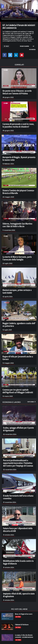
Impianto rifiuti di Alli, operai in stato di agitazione (19, 595)
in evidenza (32, 49)
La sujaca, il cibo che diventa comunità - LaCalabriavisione (24, 636)
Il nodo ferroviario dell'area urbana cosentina (18, 497)
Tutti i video (32, 402)
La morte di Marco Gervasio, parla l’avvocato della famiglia (17, 258)
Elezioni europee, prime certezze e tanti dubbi (17, 291)
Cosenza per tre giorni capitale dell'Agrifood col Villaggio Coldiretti (18, 391)
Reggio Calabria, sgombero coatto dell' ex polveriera (19, 325)
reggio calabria (24, 46)
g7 (33, 46)
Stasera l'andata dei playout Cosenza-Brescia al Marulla (18, 192)
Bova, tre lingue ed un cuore (24, 614)
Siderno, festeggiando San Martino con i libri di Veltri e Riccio (17, 225)
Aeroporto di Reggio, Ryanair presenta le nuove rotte (19, 158)
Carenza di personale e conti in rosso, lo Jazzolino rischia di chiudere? (18, 125)
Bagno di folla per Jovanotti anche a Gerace (18, 358)
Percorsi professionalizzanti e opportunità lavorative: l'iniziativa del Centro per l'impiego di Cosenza (18, 463)
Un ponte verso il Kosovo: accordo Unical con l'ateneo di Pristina (17, 92)
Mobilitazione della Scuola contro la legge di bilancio (18, 562)
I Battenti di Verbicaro (22, 625)
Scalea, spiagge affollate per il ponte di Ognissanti (18, 429)
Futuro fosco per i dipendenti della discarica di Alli (18, 530)
